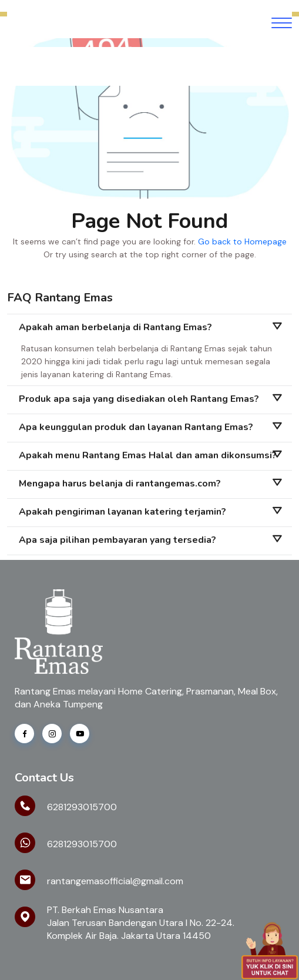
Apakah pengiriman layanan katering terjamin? (122, 512)
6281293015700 (82, 807)
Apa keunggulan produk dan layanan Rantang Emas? (136, 427)
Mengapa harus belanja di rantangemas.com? (120, 484)
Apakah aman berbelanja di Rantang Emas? (115, 327)
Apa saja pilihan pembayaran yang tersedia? (117, 540)
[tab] (149, 328)
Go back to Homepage (242, 241)
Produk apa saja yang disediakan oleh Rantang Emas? (139, 399)
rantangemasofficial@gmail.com (115, 881)
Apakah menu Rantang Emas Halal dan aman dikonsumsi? (148, 455)
